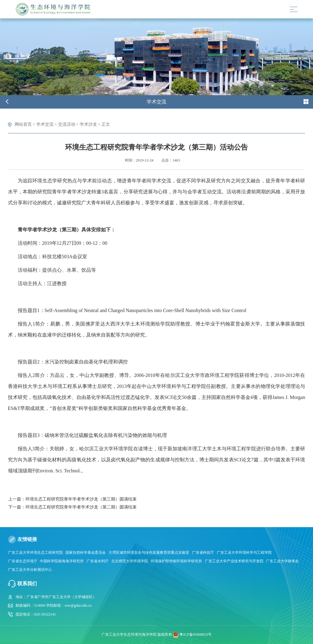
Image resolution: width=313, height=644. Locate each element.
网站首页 (23, 124)
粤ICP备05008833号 (195, 635)
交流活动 (67, 124)
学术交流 (45, 124)
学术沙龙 (88, 124)
